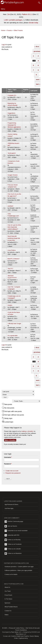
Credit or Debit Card (17, 636)
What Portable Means (11, 607)
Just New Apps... (9, 508)
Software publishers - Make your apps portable (18, 570)
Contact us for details (11, 574)
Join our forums (11, 526)
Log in (4, 45)
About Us (7, 587)
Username (8, 457)
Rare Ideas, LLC (16, 632)
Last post (34, 91)
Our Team (8, 591)
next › (38, 79)
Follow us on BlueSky (13, 540)
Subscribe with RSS (12, 535)
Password (8, 464)
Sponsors (7, 603)
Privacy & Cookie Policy (16, 628)
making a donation (27, 431)
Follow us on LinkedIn (13, 549)
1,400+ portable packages (13, 20)
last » (38, 84)
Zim (8, 14)
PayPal (26, 636)
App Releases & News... (12, 504)
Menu (3, 9)
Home (3, 30)
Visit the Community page (14, 522)
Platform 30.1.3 (27, 14)
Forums (9, 30)
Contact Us (8, 611)
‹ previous (37, 51)
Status (6, 615)
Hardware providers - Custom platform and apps (19, 567)
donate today (34, 23)
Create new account (12, 471)
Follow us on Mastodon (13, 553)
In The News (8, 599)
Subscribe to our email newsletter (16, 531)
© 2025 (5, 628)
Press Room (8, 595)
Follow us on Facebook (13, 544)
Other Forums (18, 30)
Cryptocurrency (23, 638)
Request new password (13, 473)
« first (37, 47)
